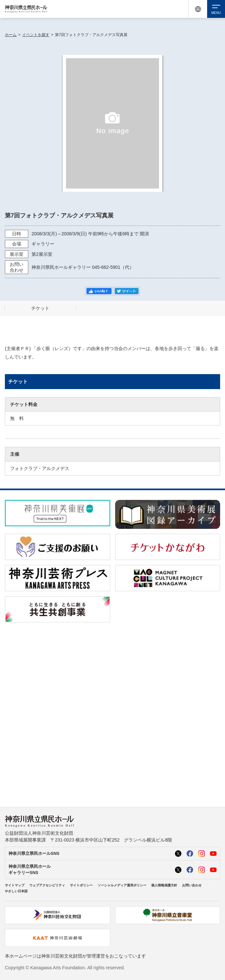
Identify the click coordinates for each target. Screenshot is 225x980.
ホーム (11, 35)
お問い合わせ (192, 885)
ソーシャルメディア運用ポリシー (122, 885)
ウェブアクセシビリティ (47, 885)
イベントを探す (36, 35)
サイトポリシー (81, 885)
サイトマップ (15, 885)
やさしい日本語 (16, 891)
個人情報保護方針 (164, 885)
